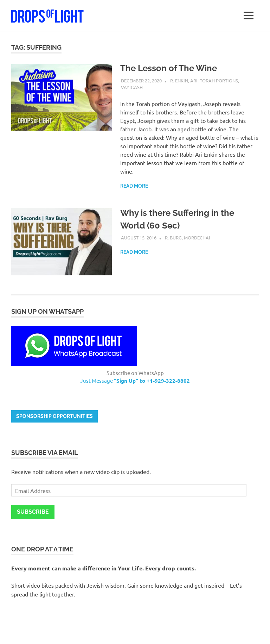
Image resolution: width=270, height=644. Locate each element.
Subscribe (33, 512)
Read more (134, 186)
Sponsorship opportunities (54, 416)
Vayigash (132, 87)
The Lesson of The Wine (169, 68)
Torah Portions (219, 80)
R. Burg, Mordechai (188, 237)
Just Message (135, 380)
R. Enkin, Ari (184, 80)
